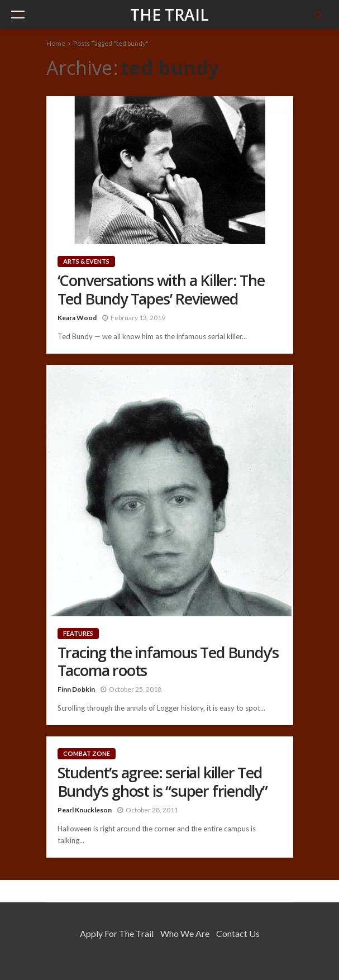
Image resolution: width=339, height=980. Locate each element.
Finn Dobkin (76, 689)
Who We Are (185, 933)
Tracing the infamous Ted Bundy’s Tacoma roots (168, 662)
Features (78, 633)
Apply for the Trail (117, 933)
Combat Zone (87, 753)
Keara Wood (77, 318)
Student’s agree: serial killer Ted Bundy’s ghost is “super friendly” (163, 782)
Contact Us (238, 933)
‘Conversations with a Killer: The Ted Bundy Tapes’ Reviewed (161, 290)
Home (56, 43)
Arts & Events (86, 261)
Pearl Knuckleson (85, 810)
